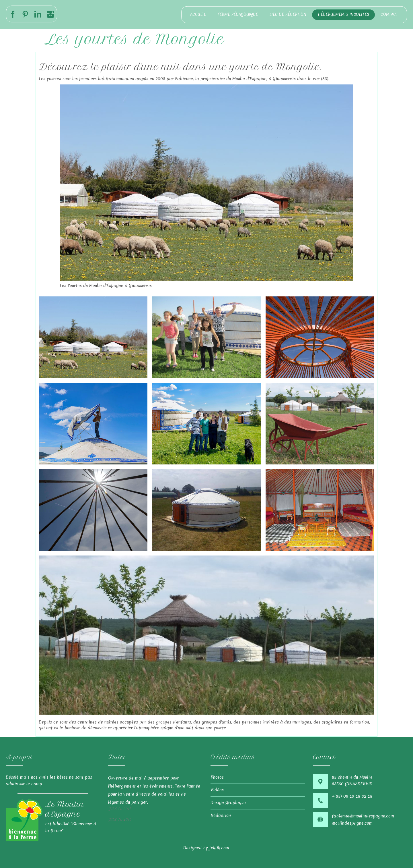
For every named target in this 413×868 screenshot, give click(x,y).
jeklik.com (219, 848)
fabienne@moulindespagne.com (363, 816)
